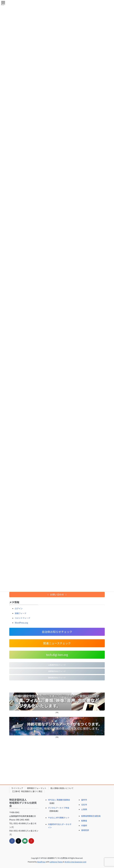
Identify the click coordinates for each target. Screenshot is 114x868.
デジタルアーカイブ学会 (59, 808)
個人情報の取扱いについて (62, 788)
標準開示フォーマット (37, 788)
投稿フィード (21, 613)
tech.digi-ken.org (57, 655)
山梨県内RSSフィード (57, 665)
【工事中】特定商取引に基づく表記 (27, 791)
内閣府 (84, 825)
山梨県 (84, 809)
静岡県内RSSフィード (57, 678)
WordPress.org (21, 623)
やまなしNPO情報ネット (59, 818)
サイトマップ (17, 788)
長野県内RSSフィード (57, 671)
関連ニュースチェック (57, 643)
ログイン (19, 608)
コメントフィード (23, 618)
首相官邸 (85, 830)
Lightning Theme (56, 862)
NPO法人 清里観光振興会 (59, 800)
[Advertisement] (57, 761)
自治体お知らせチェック (57, 632)
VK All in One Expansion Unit (75, 862)
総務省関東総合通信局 (91, 816)
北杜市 (84, 805)
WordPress (41, 862)
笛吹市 (84, 800)
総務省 (84, 821)
